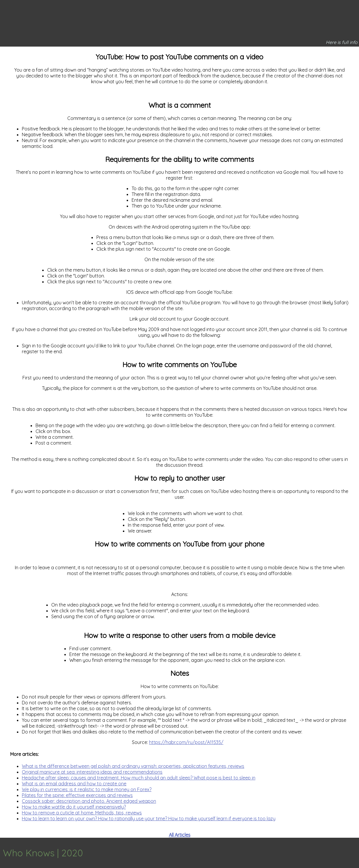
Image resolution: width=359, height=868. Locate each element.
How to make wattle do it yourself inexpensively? (74, 807)
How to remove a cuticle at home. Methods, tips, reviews (82, 813)
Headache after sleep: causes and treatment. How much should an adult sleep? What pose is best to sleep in (139, 778)
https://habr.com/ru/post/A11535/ (186, 742)
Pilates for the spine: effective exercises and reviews (77, 795)
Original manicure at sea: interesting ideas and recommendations (92, 772)
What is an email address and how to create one (74, 784)
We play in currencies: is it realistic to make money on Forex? (87, 789)
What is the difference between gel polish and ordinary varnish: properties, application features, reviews (133, 766)
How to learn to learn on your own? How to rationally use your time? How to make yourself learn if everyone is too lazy (149, 818)
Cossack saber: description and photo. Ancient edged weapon (89, 801)
